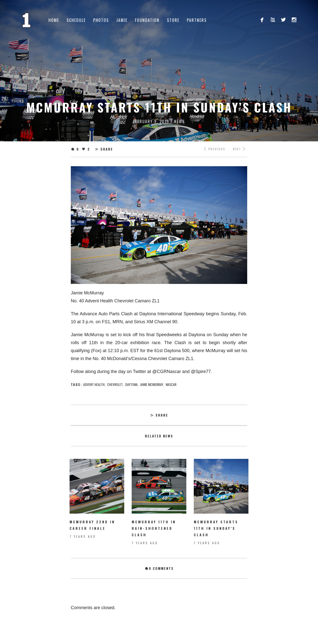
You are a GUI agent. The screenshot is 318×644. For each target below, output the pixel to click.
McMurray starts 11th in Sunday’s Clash (216, 528)
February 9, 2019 (151, 121)
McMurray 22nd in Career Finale (92, 525)
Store (173, 20)
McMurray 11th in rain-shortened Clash (154, 528)
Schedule (76, 20)
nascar (171, 384)
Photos (101, 20)
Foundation (147, 20)
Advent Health (94, 384)
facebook (262, 20)
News (179, 121)
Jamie (122, 20)
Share (107, 149)
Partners (197, 20)
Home (54, 20)
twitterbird (283, 20)
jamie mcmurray (152, 384)
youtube (273, 20)
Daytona (131, 384)
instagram (294, 20)
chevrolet (115, 384)
